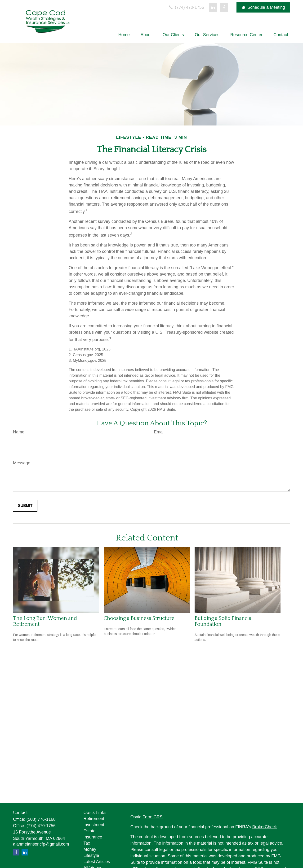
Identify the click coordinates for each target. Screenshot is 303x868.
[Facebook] (224, 8)
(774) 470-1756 (186, 7)
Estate (90, 831)
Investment (94, 825)
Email (159, 432)
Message (22, 463)
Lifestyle (91, 855)
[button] (124, 35)
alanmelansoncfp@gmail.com (41, 844)
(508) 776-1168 (41, 819)
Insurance (93, 837)
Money (90, 849)
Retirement (94, 819)
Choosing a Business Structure (139, 618)
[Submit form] (25, 506)
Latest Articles (97, 862)
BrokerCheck (265, 827)
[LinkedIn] (213, 8)
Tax (87, 843)
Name (19, 432)
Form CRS (153, 817)
